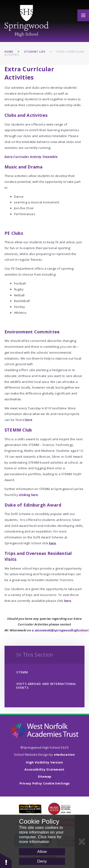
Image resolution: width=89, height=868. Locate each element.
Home (9, 52)
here (52, 543)
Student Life (35, 52)
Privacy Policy (31, 783)
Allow (42, 852)
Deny (42, 861)
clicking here (28, 495)
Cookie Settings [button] (56, 783)
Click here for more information (40, 839)
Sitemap (45, 776)
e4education (64, 755)
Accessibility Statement (44, 769)
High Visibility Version (44, 762)
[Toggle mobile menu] (83, 15)
